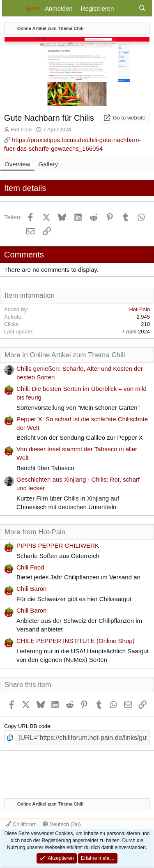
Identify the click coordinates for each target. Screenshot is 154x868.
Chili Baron (31, 589)
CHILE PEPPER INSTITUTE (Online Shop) (76, 641)
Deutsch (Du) (62, 824)
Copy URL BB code (27, 726)
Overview (17, 164)
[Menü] (13, 8)
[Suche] (142, 8)
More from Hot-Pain (35, 532)
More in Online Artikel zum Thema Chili (65, 355)
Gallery (48, 164)
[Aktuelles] (126, 8)
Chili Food (30, 567)
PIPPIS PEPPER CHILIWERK (58, 545)
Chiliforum (21, 824)
